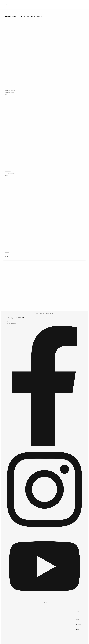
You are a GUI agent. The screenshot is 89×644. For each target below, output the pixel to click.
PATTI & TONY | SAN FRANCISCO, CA (14, 173)
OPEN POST (8, 95)
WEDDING (7, 252)
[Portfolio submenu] (76, 604)
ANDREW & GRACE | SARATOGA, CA (14, 92)
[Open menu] (8, 4)
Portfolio (73, 604)
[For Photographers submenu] (80, 615)
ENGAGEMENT (8, 171)
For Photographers (75, 615)
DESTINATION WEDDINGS (10, 90)
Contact (81, 637)
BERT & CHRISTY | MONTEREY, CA (13, 254)
